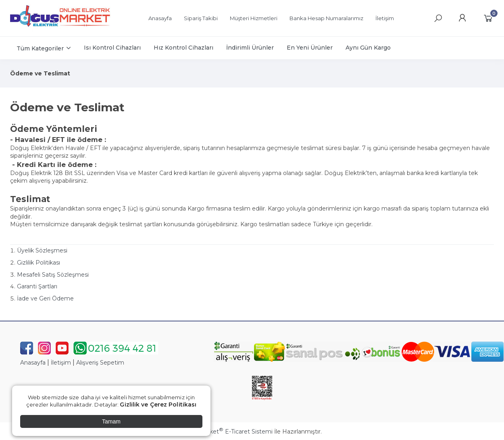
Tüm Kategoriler (40, 48)
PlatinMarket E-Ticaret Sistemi (228, 432)
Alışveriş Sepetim (100, 363)
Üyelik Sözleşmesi (42, 250)
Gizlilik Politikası (39, 263)
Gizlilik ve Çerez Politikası (158, 405)
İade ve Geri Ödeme (45, 298)
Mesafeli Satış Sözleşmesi (53, 275)
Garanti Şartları (37, 286)
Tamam (111, 421)
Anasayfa (33, 363)
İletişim (61, 363)
